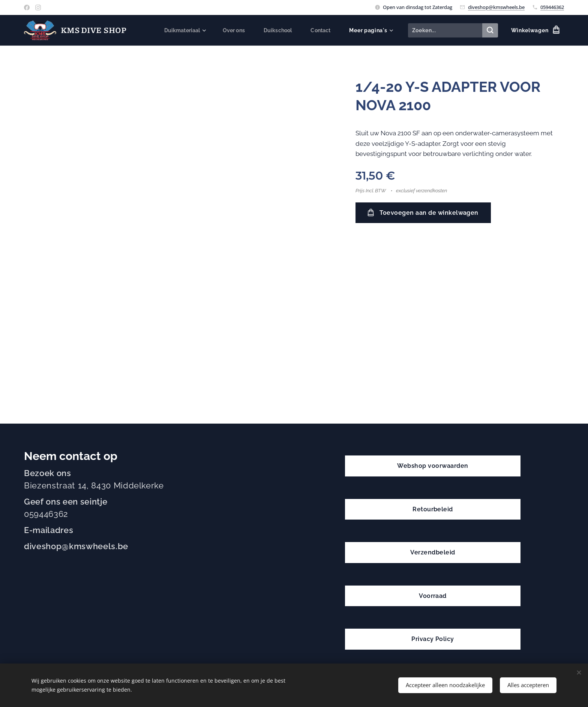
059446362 (552, 7)
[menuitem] (181, 30)
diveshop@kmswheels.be (496, 7)
